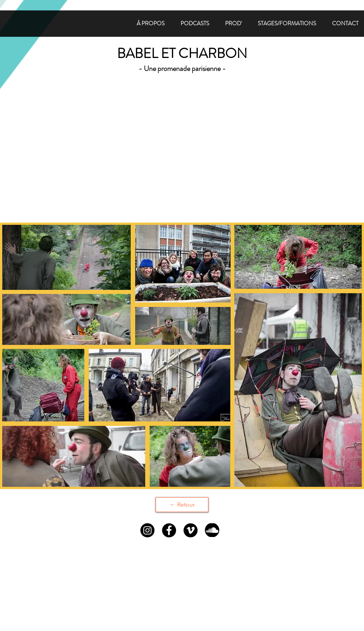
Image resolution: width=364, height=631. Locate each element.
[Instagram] (147, 530)
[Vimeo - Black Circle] (191, 530)
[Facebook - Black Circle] (169, 530)
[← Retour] (182, 505)
